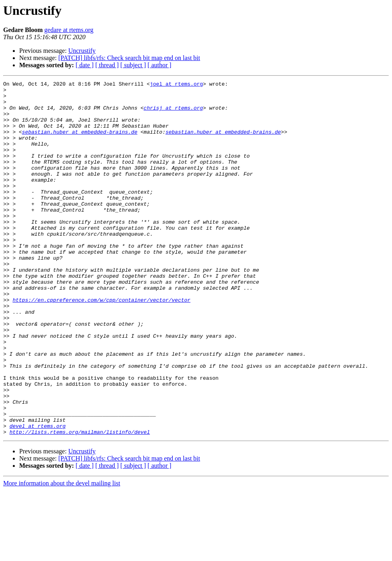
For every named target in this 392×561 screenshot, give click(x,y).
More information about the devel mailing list (62, 554)
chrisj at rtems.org (173, 114)
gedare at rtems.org (69, 30)
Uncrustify (82, 51)
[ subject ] (133, 65)
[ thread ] (107, 65)
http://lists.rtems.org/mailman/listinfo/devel (80, 503)
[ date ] (85, 65)
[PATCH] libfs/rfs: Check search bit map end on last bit (129, 58)
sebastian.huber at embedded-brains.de (80, 142)
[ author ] (160, 65)
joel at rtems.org (177, 85)
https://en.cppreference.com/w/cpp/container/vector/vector (101, 344)
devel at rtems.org (38, 495)
